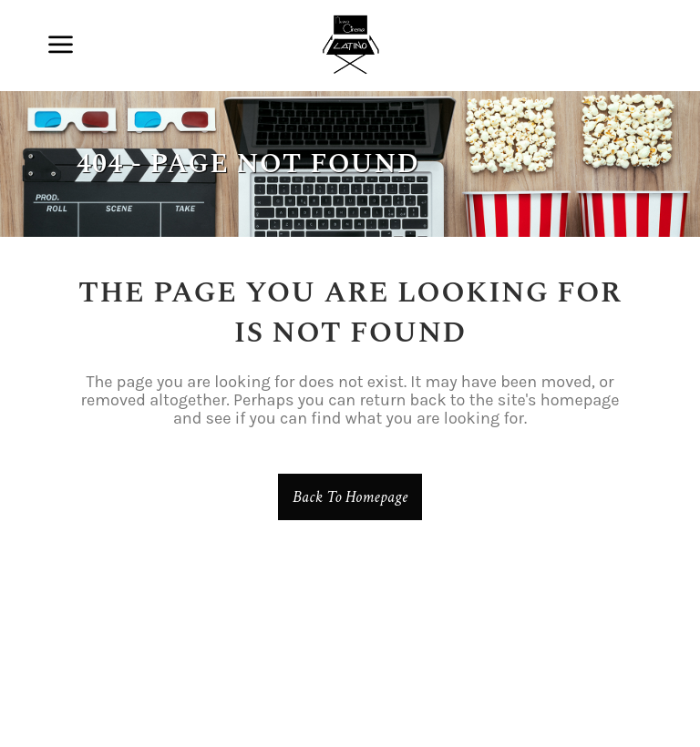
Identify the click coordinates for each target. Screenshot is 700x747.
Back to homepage (350, 497)
